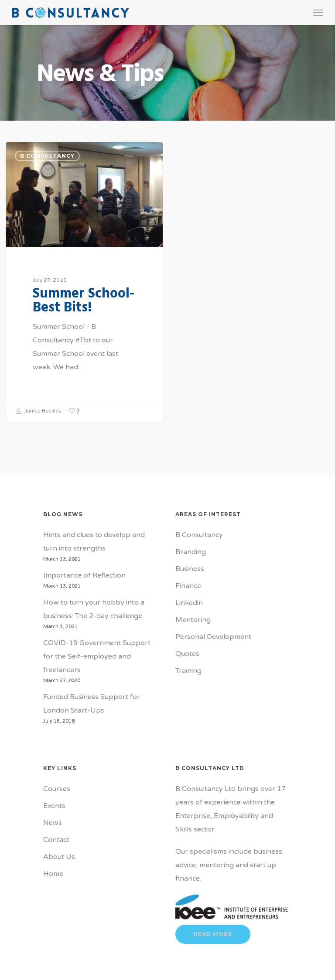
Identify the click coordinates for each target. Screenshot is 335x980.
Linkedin (189, 603)
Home (53, 874)
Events (54, 806)
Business (190, 569)
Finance (188, 586)
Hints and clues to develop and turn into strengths (94, 542)
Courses (57, 789)
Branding (191, 552)
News (53, 823)
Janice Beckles (38, 411)
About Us (59, 857)
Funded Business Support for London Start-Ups (92, 704)
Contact (56, 840)
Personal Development (213, 637)
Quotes (187, 654)
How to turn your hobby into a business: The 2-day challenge (94, 609)
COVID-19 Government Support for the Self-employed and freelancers (97, 656)
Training (188, 671)
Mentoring (193, 620)
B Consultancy (47, 156)
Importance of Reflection (84, 575)
